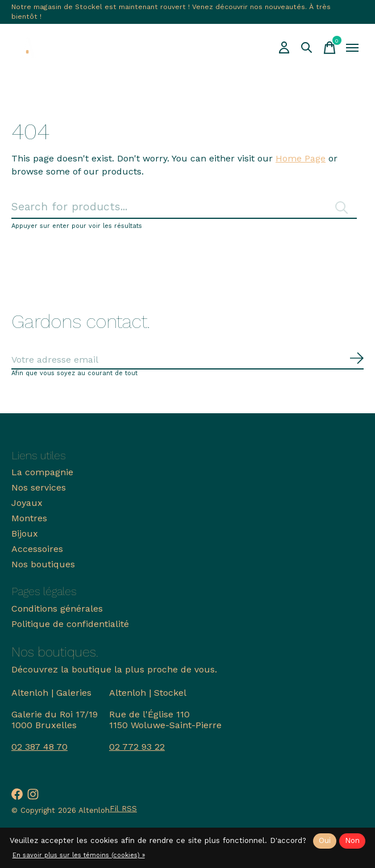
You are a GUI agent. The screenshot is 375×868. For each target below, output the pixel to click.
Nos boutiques (43, 564)
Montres (29, 518)
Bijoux (25, 533)
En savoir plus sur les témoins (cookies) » (79, 855)
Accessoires (37, 549)
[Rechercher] (184, 207)
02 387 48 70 (39, 747)
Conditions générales (57, 609)
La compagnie (42, 472)
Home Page (301, 158)
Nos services (39, 487)
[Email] (188, 360)
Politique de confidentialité (70, 624)
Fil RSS (123, 809)
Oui (325, 840)
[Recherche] (307, 48)
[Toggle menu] (352, 48)
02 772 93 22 (137, 747)
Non (352, 840)
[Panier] (330, 48)
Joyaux (27, 503)
